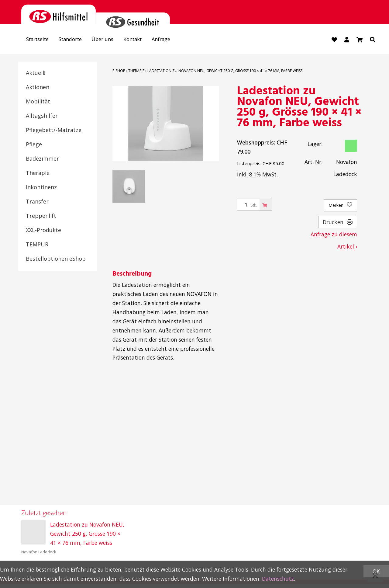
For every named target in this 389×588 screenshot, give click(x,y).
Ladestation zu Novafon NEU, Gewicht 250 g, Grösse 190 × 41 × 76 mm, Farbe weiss (225, 71)
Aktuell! (36, 73)
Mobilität (38, 102)
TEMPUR (37, 245)
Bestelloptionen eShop (56, 259)
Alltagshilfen (42, 116)
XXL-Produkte (43, 230)
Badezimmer (42, 159)
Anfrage (172, 40)
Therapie (38, 173)
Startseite (39, 40)
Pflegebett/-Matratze (54, 130)
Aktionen (38, 87)
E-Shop (119, 71)
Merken (340, 206)
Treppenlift (41, 216)
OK (376, 571)
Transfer (37, 202)
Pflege (34, 144)
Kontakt (142, 40)
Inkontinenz (41, 187)
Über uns (109, 40)
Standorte (75, 40)
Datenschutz (278, 579)
